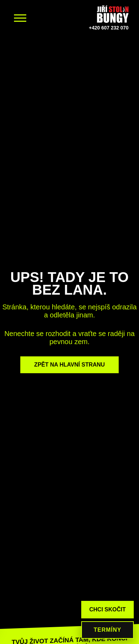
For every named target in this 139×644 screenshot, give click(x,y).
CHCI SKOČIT (107, 609)
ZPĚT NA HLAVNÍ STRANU (70, 365)
